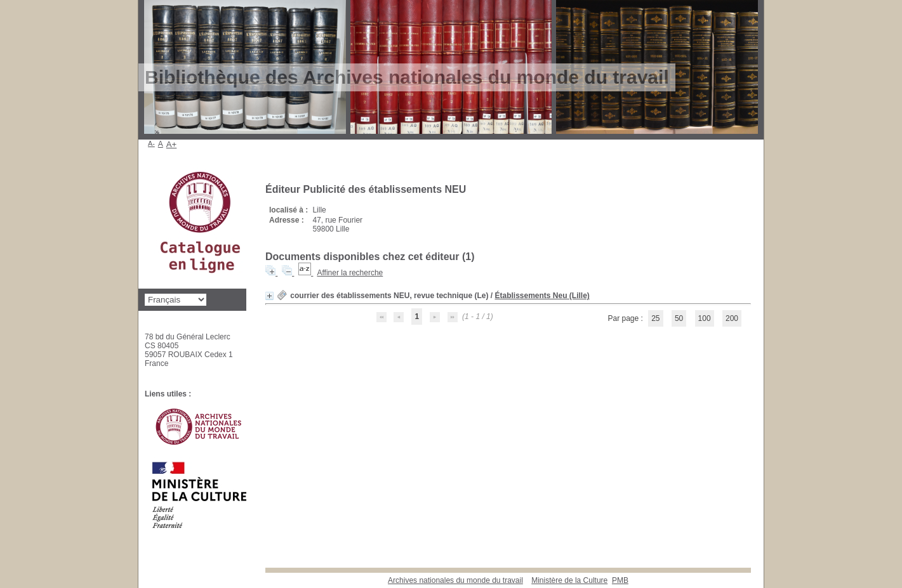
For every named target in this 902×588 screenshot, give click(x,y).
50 (679, 318)
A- (151, 143)
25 (655, 318)
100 (705, 318)
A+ (172, 144)
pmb (620, 580)
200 (732, 318)
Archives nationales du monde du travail (455, 580)
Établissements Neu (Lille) (542, 296)
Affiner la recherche (350, 273)
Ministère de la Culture (569, 580)
